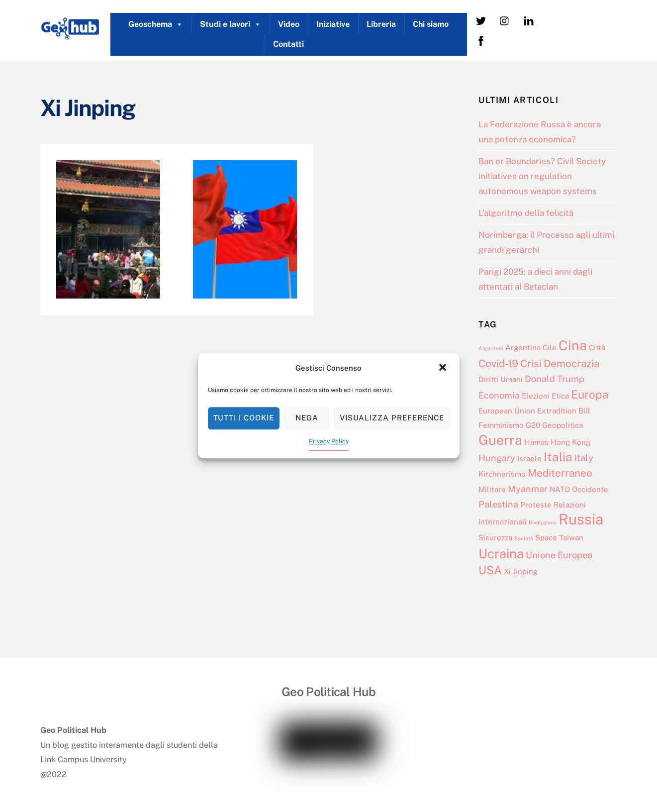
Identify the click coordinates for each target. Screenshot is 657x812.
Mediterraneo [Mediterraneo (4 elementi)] (560, 473)
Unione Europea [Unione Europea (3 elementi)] (559, 555)
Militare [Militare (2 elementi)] (492, 489)
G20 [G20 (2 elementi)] (533, 425)
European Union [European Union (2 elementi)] (507, 411)
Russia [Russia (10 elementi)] (581, 519)
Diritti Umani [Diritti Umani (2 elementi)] (501, 379)
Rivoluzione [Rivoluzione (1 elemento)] (543, 522)
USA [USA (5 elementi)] (490, 570)
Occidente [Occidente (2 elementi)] (590, 489)
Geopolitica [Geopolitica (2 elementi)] (563, 425)
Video (289, 24)
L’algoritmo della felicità (526, 213)
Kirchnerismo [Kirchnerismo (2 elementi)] (502, 474)
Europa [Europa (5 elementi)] (590, 394)
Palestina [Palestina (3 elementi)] (498, 504)
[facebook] (481, 40)
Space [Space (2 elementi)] (546, 538)
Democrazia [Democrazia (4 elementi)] (571, 363)
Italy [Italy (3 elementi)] (584, 458)
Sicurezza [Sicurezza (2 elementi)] (495, 538)
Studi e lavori (231, 24)
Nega (307, 418)
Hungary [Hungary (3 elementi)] (497, 458)
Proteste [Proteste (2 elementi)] (536, 505)
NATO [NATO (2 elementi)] (560, 489)
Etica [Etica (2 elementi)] (560, 396)
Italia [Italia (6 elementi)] (558, 457)
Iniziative (333, 24)
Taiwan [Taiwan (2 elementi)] (571, 538)
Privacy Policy (329, 441)
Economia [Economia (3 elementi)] (499, 395)
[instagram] (505, 20)
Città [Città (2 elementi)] (597, 348)
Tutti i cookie (244, 418)
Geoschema (156, 24)
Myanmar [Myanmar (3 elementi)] (528, 489)
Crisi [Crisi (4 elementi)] (531, 363)
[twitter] (481, 20)
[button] (444, 368)
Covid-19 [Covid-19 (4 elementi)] (498, 363)
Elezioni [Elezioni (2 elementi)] (536, 396)
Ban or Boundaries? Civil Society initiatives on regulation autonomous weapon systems (542, 176)
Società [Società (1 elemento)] (524, 538)
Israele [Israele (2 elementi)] (529, 458)
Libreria (381, 24)
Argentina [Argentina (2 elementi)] (523, 348)
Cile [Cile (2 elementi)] (550, 348)
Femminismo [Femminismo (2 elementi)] (501, 425)
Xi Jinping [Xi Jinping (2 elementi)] (521, 571)
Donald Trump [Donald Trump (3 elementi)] (555, 379)
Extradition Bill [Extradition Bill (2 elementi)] (564, 411)
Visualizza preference (392, 418)
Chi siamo (431, 24)
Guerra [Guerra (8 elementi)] (500, 440)
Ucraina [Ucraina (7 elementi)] (501, 554)
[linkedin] (529, 20)
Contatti (288, 44)
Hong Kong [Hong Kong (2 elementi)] (570, 442)
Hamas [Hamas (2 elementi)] (536, 442)
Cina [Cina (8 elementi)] (573, 345)
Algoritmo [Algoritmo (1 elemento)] (491, 348)
